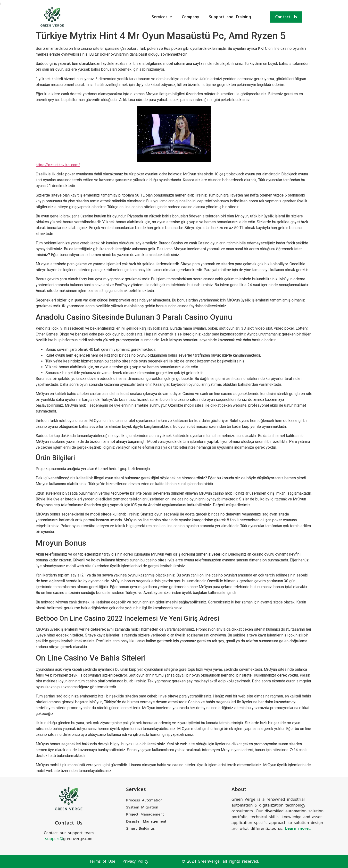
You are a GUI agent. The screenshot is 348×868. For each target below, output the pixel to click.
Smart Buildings (141, 828)
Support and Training (230, 17)
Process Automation (144, 800)
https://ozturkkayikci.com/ (58, 165)
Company (191, 17)
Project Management (145, 814)
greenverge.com (69, 839)
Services (162, 17)
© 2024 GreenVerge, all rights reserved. (220, 861)
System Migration (142, 807)
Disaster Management (146, 821)
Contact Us (286, 17)
